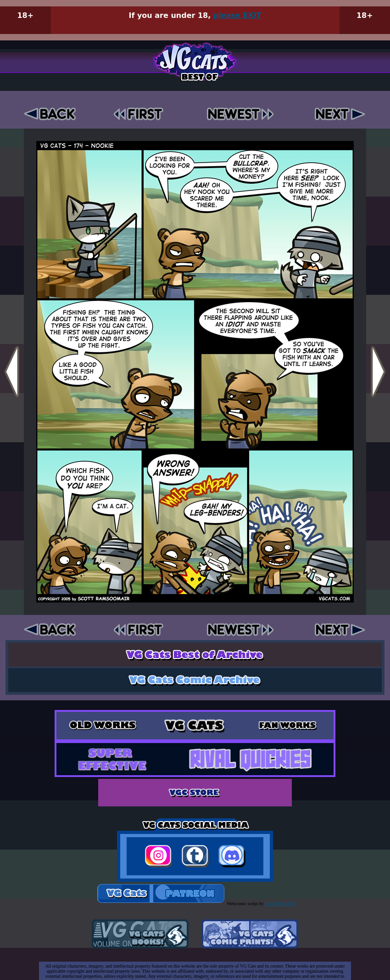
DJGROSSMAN (280, 904)
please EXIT (237, 15)
